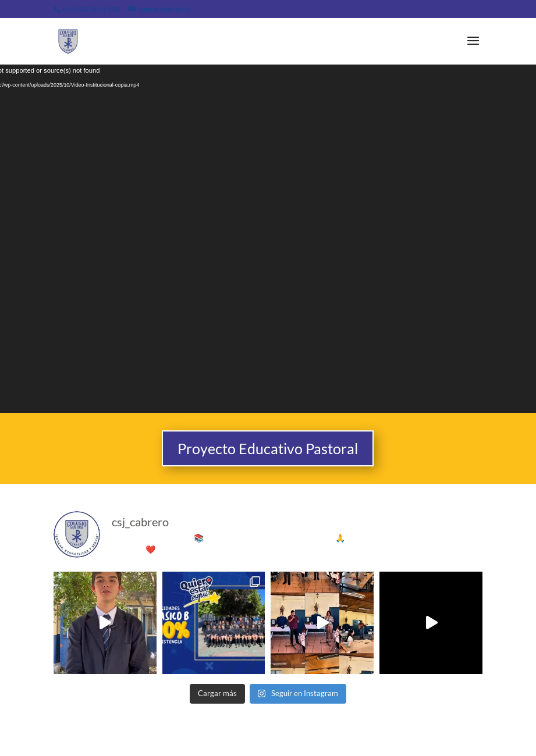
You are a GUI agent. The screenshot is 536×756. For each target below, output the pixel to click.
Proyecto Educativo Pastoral (268, 448)
